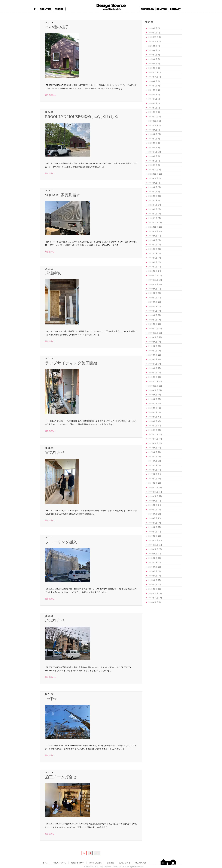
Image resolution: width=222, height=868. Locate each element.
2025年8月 (153, 50)
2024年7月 (153, 86)
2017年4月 (153, 470)
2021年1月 (153, 271)
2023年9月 (153, 130)
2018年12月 (153, 381)
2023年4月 (153, 152)
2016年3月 (153, 527)
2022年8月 (153, 187)
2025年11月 (153, 37)
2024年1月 (153, 112)
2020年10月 (153, 284)
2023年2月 (153, 161)
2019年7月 (153, 351)
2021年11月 (153, 227)
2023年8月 (153, 134)
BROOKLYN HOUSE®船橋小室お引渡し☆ (82, 117)
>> (97, 853)
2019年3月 (153, 368)
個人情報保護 (141, 863)
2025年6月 (153, 59)
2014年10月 (153, 602)
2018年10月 (153, 390)
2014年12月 (153, 593)
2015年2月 (153, 585)
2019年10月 (153, 337)
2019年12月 (153, 329)
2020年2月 (153, 320)
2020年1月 (153, 324)
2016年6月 (153, 514)
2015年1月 (153, 589)
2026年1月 (153, 33)
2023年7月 (153, 139)
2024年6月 (153, 90)
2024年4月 (153, 99)
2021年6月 (153, 249)
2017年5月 (153, 465)
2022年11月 (153, 174)
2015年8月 (153, 558)
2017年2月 (153, 479)
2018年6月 (153, 408)
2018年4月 (153, 417)
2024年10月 (153, 77)
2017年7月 (153, 457)
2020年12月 (153, 276)
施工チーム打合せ (61, 777)
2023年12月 (153, 117)
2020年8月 (153, 293)
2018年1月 (153, 430)
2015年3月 (153, 580)
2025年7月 (153, 55)
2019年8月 (153, 346)
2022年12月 (153, 170)
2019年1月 (153, 377)
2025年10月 (153, 41)
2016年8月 (153, 505)
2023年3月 (153, 156)
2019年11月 (153, 333)
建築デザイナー (77, 863)
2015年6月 (153, 567)
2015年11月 (153, 545)
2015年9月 (153, 554)
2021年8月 (153, 240)
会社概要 (110, 863)
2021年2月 (153, 267)
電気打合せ (55, 453)
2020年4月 (153, 311)
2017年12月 (153, 434)
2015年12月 (153, 540)
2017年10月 (153, 443)
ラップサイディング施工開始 (71, 363)
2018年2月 (153, 426)
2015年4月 (153, 576)
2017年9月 (153, 448)
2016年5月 (153, 518)
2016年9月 (153, 501)
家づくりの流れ (95, 863)
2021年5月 (153, 253)
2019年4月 (153, 364)
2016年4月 (153, 523)
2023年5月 (153, 148)
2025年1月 (153, 68)
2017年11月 (153, 439)
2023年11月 (153, 121)
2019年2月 (153, 373)
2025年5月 (153, 64)
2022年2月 (153, 214)
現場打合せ (55, 621)
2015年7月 (153, 562)
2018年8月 (153, 399)
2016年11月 (153, 492)
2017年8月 (153, 452)
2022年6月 (153, 196)
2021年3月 (153, 262)
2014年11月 (153, 598)
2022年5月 (153, 200)
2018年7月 (153, 404)
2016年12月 (153, 487)
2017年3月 (153, 474)
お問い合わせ (125, 863)
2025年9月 (153, 46)
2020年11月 (153, 280)
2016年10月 (153, 496)
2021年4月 (153, 258)
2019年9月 (153, 342)
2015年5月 (153, 571)
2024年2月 (153, 108)
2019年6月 (153, 355)
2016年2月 (153, 532)
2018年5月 (153, 412)
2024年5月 (153, 94)
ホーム (45, 863)
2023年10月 (153, 125)
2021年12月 (153, 222)
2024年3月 (153, 103)
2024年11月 (153, 72)
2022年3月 (153, 209)
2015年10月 (153, 549)
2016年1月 (153, 536)
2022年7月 (153, 192)
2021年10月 (153, 231)
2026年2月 (153, 28)
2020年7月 (153, 298)
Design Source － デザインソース (112, 867)
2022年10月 (153, 178)
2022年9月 (153, 183)
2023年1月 (153, 165)
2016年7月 (153, 510)
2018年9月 (153, 395)
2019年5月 (153, 359)
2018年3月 (153, 421)
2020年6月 (153, 302)
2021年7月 (153, 245)
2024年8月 (153, 81)
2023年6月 (153, 143)
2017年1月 (153, 483)
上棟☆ (51, 699)
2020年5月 (153, 306)
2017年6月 (153, 461)
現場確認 (53, 273)
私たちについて (60, 863)
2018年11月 (153, 386)
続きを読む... (50, 95)
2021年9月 (153, 236)
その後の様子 (57, 27)
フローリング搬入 (61, 542)
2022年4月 (153, 205)
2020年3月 (153, 315)
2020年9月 (153, 289)
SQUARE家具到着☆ (63, 195)
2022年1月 (153, 218)
